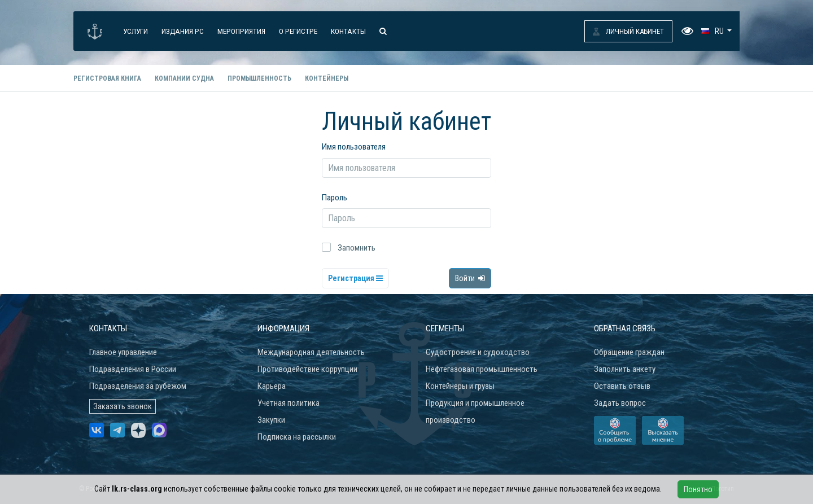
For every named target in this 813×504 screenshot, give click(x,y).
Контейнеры (327, 78)
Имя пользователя (354, 147)
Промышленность (259, 78)
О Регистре (298, 31)
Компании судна (184, 78)
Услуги (135, 31)
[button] (716, 31)
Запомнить (357, 248)
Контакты (348, 31)
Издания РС (183, 31)
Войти (470, 278)
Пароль (335, 198)
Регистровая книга (107, 78)
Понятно (698, 489)
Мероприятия (241, 31)
